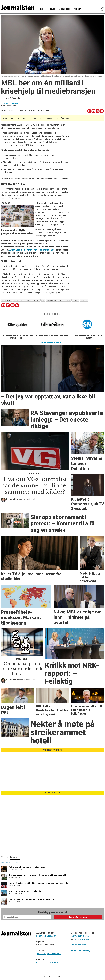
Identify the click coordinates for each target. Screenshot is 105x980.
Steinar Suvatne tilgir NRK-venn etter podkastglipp (32, 899)
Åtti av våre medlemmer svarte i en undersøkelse (32, 250)
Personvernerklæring (80, 950)
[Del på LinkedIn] (93, 111)
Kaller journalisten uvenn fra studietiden (27, 867)
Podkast (51, 9)
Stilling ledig (64, 9)
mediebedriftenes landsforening (27, 300)
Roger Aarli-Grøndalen (46, 936)
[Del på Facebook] (89, 111)
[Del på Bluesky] (102, 111)
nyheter (84, 300)
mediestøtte (7, 300)
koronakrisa (52, 300)
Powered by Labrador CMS (53, 977)
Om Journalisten (78, 945)
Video (40, 9)
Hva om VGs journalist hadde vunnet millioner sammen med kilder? (39, 883)
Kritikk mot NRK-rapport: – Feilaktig (25, 891)
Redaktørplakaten (82, 939)
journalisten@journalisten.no (49, 954)
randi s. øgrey (65, 300)
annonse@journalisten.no (47, 962)
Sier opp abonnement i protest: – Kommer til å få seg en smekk (38, 875)
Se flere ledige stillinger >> (53, 342)
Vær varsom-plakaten (81, 936)
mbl (43, 300)
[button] (101, 314)
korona (76, 300)
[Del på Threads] (98, 111)
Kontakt (77, 9)
